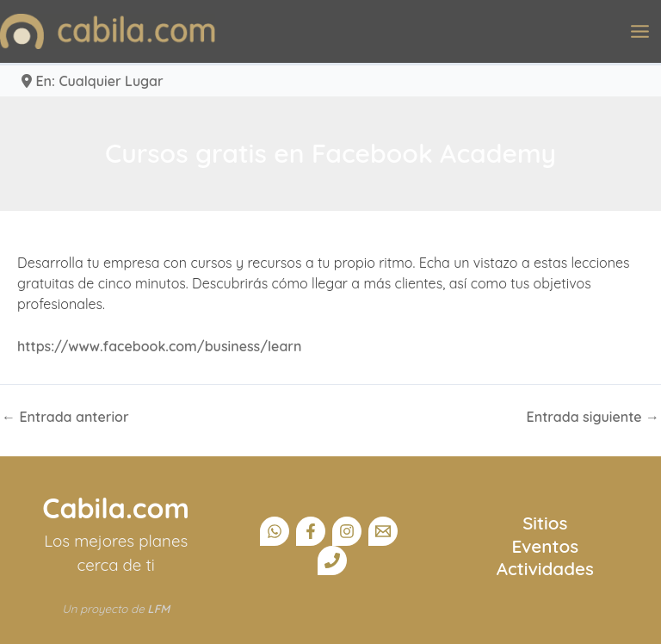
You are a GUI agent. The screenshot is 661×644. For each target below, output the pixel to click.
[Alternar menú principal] (640, 31)
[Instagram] (347, 531)
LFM (158, 609)
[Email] (383, 531)
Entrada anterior (65, 417)
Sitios (545, 523)
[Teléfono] (332, 560)
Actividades (545, 568)
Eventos (546, 546)
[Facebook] (311, 531)
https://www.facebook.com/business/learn (160, 346)
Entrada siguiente (593, 417)
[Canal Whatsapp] (275, 531)
